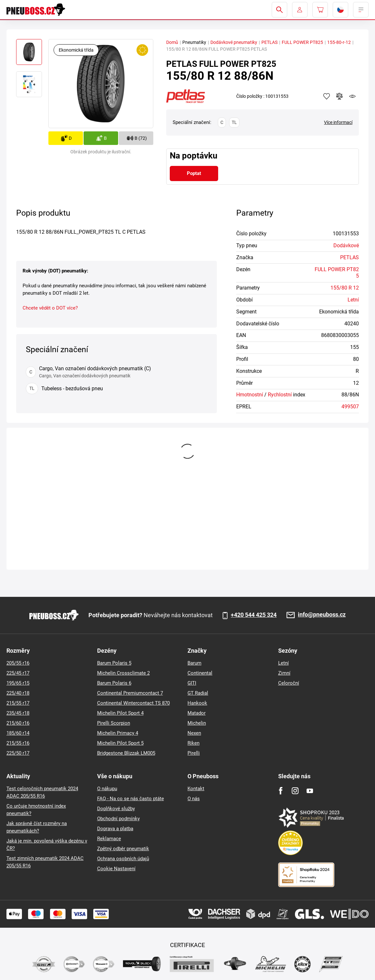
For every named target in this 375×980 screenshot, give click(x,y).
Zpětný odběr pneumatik (123, 849)
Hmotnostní (250, 395)
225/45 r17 (18, 673)
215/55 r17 (18, 703)
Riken (193, 743)
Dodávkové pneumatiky (234, 42)
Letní (353, 300)
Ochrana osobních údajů (123, 859)
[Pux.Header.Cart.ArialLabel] (320, 10)
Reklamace (109, 839)
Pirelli (194, 753)
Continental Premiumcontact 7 (130, 693)
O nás (194, 799)
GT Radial (198, 693)
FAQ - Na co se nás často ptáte (131, 799)
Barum (194, 663)
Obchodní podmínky (118, 819)
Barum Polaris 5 (114, 663)
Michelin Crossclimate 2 (123, 673)
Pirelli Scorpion (114, 723)
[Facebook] (281, 791)
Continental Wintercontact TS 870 (133, 703)
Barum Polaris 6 (114, 683)
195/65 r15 (18, 683)
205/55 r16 (18, 663)
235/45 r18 (18, 713)
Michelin (197, 723)
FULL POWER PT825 (302, 42)
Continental (200, 673)
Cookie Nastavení (116, 869)
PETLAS (269, 42)
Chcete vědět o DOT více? (50, 308)
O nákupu (107, 789)
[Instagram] (295, 791)
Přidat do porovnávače (340, 96)
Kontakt (196, 789)
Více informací (338, 122)
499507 (350, 407)
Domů (172, 42)
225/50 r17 (18, 753)
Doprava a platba (115, 829)
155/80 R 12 (345, 288)
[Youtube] (310, 791)
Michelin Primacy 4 (118, 733)
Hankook (197, 703)
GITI (192, 683)
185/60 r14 (18, 733)
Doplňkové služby (116, 809)
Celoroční (289, 683)
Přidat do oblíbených (327, 96)
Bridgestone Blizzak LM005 (126, 753)
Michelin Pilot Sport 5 (120, 743)
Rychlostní (280, 395)
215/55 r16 (18, 743)
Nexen (194, 733)
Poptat (194, 173)
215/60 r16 (18, 723)
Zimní (284, 673)
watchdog (352, 96)
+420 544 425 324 (254, 615)
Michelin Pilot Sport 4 (120, 713)
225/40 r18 (18, 693)
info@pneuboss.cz (322, 615)
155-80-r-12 (339, 42)
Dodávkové (346, 245)
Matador (197, 713)
